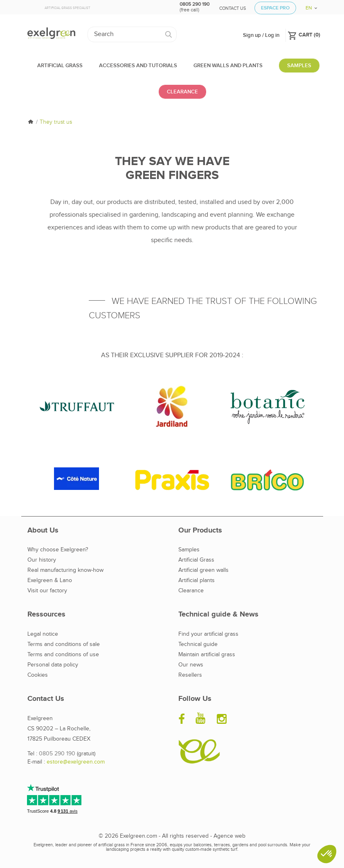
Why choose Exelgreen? (58, 550)
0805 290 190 (57, 754)
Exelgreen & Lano (50, 580)
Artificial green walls (203, 570)
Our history (42, 560)
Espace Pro (275, 8)
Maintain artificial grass (207, 655)
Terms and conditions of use (63, 655)
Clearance (191, 591)
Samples (189, 550)
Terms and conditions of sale (64, 644)
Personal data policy (53, 665)
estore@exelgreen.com (76, 762)
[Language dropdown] (308, 5)
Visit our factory (47, 591)
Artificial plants (197, 580)
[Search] (132, 34)
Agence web (229, 836)
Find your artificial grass (208, 634)
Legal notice (43, 634)
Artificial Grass (196, 560)
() (304, 34)
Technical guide (198, 644)
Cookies (38, 675)
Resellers (190, 675)
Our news (191, 665)
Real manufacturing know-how (65, 570)
